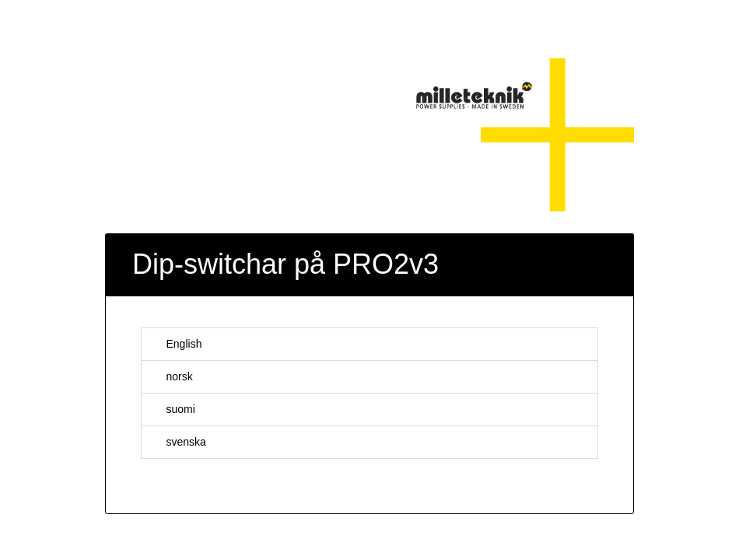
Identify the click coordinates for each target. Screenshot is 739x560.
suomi (173, 409)
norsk (172, 376)
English (176, 344)
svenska (178, 442)
